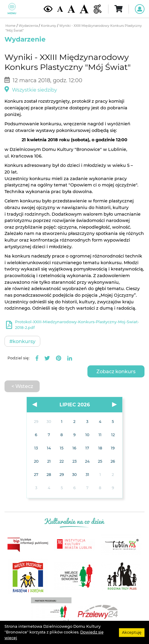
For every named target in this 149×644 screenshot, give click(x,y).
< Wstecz (22, 386)
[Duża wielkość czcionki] (84, 9)
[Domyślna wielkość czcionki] (60, 9)
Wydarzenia (29, 26)
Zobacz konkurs (116, 371)
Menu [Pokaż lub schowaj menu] (12, 9)
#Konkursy (22, 341)
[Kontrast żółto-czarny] (48, 9)
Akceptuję (132, 632)
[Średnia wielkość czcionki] (71, 9)
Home (11, 26)
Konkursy (49, 26)
